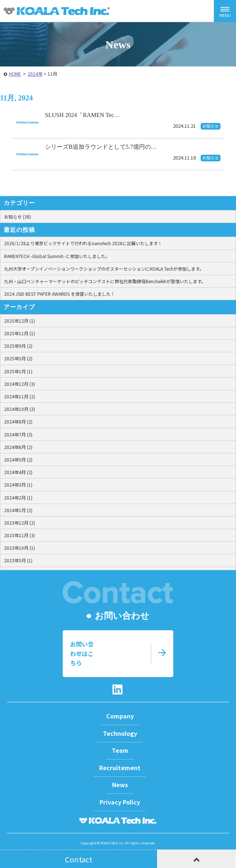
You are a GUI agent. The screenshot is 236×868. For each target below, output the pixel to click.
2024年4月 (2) (18, 472)
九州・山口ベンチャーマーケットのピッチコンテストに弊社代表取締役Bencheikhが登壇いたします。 (105, 281)
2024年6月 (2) (18, 447)
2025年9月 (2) (18, 346)
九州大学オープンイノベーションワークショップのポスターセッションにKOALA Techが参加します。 (104, 269)
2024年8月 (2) (18, 421)
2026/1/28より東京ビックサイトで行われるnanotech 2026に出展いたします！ (83, 243)
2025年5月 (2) (18, 358)
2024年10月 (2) (20, 409)
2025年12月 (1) (20, 321)
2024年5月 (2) (18, 459)
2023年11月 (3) (20, 535)
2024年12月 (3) (20, 384)
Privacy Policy (120, 802)
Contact (79, 859)
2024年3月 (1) (18, 485)
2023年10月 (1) (20, 548)
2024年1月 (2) (18, 510)
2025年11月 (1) (20, 333)
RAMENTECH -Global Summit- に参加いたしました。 (57, 256)
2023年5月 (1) (18, 560)
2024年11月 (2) (20, 396)
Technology (120, 733)
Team (120, 750)
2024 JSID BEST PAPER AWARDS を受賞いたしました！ (60, 294)
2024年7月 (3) (18, 434)
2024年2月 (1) (18, 498)
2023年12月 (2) (20, 523)
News (120, 785)
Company (120, 716)
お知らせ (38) (18, 217)
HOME (15, 74)
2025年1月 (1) (18, 371)
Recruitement (120, 768)
